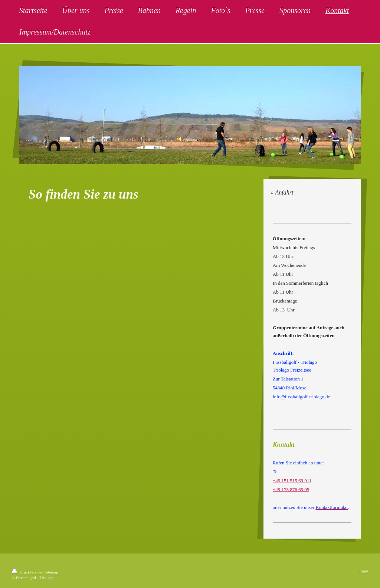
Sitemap (51, 572)
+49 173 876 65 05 (291, 489)
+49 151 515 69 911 (292, 481)
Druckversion (27, 572)
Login (363, 571)
